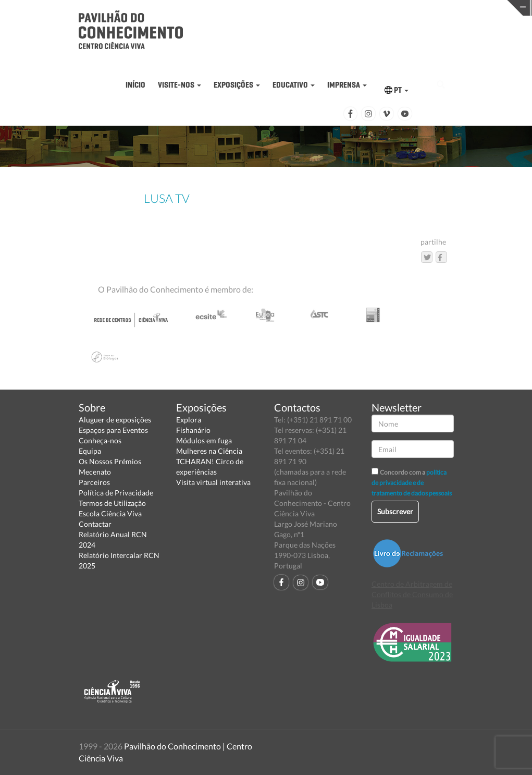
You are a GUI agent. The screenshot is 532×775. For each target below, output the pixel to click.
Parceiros (94, 482)
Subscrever (395, 511)
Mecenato (95, 472)
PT (397, 90)
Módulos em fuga (204, 440)
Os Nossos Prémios (110, 461)
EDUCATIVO (294, 85)
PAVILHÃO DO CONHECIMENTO (252, 8)
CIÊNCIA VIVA (368, 7)
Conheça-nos (100, 440)
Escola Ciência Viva (110, 513)
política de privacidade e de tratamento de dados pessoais (412, 483)
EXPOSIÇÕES (237, 85)
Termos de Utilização (112, 503)
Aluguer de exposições (115, 420)
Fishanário (193, 430)
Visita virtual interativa (213, 482)
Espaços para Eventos (113, 430)
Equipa (90, 451)
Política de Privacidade (116, 493)
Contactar (95, 524)
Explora (189, 420)
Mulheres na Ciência (209, 451)
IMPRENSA (347, 85)
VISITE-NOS (180, 85)
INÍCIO (135, 85)
